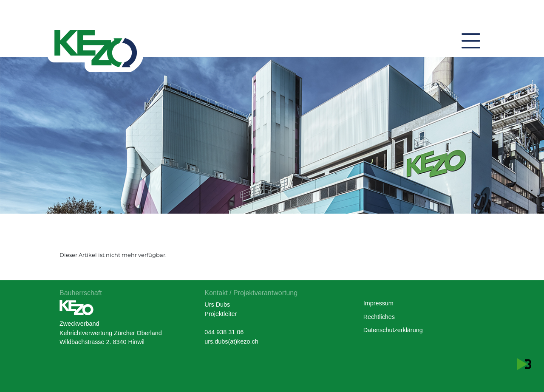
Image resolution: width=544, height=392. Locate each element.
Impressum (378, 303)
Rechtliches (379, 317)
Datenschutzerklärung (393, 330)
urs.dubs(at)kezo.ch (231, 341)
